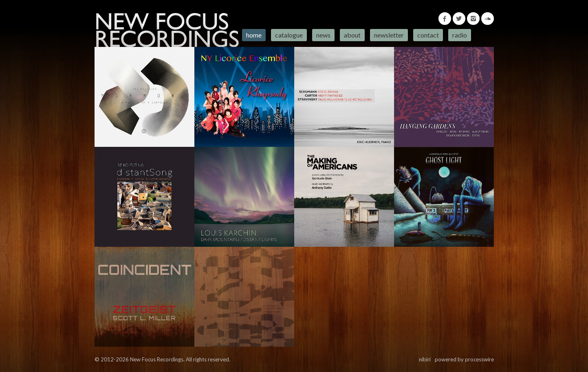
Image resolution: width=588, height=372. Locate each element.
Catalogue (289, 35)
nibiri (425, 359)
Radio (460, 35)
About (352, 35)
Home (254, 35)
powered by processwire (464, 359)
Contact (428, 35)
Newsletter (389, 35)
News (323, 35)
